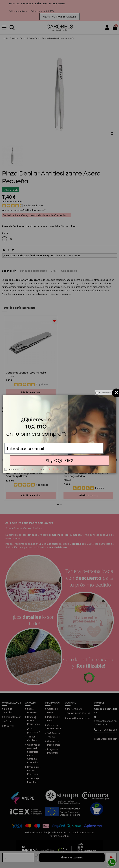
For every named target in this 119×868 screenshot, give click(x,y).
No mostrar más (105, 393)
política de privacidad (55, 469)
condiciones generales (30, 469)
